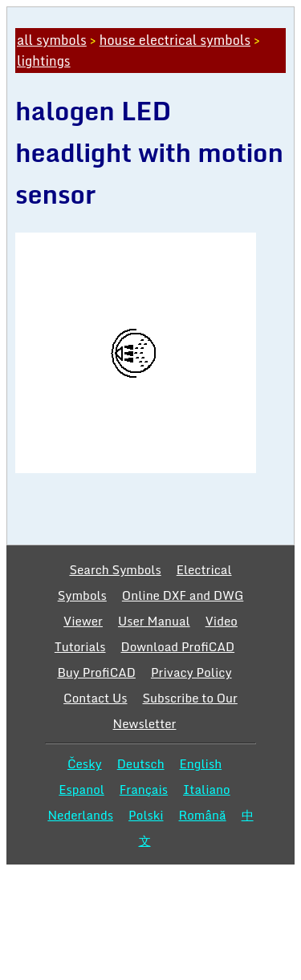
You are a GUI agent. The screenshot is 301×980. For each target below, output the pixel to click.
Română (203, 815)
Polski (146, 815)
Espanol (81, 789)
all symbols (52, 40)
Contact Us (95, 698)
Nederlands (80, 815)
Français (144, 789)
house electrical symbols (175, 40)
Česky (85, 763)
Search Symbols (115, 569)
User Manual (154, 621)
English (201, 763)
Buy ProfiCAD (96, 672)
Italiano (207, 789)
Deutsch (141, 763)
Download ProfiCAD (178, 646)
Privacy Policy (191, 672)
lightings (44, 61)
